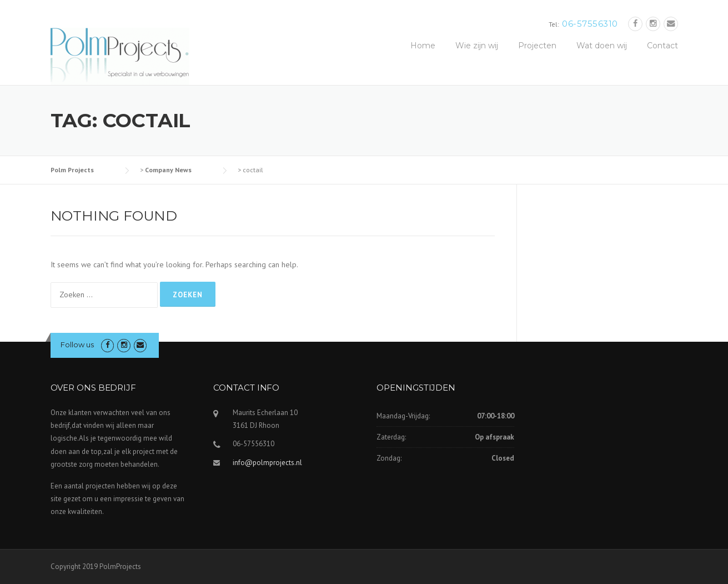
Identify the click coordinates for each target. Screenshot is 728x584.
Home (423, 46)
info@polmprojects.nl (267, 463)
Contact (662, 46)
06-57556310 (590, 24)
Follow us (77, 345)
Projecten (537, 46)
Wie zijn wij (477, 46)
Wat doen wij (602, 46)
